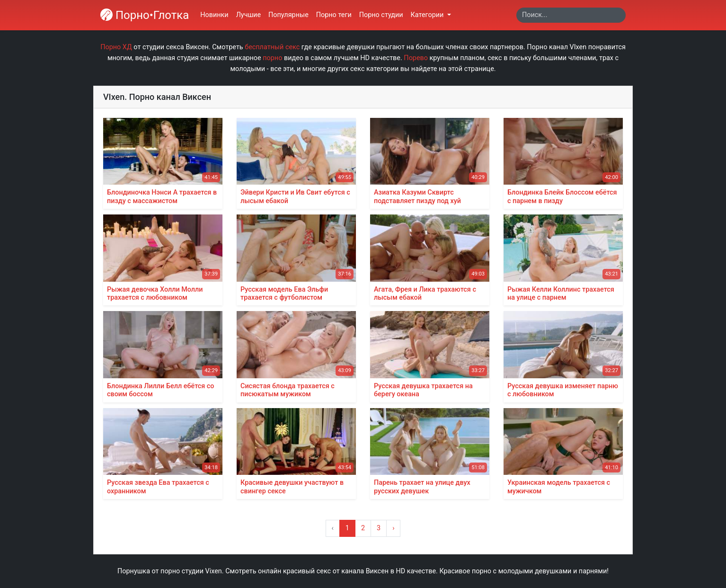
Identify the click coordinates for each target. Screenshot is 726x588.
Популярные (288, 15)
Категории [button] (428, 15)
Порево (416, 58)
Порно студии (381, 15)
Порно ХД (116, 47)
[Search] (571, 15)
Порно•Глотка (145, 15)
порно (272, 58)
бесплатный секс (272, 47)
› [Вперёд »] (393, 528)
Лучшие (248, 15)
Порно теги (334, 15)
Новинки (214, 15)
